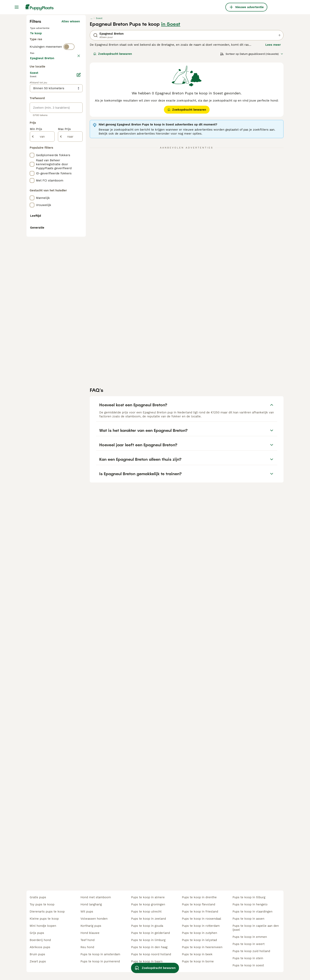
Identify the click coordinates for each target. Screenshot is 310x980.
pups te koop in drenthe (199, 897)
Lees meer (273, 120)
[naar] (70, 317)
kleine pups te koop (44, 919)
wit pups (87, 912)
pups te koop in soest (248, 965)
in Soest (171, 99)
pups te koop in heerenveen (202, 947)
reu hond (87, 947)
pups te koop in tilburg (249, 897)
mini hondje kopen (43, 926)
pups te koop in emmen (250, 937)
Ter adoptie (62, 112)
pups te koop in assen (248, 919)
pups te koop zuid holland (251, 951)
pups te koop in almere (148, 897)
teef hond (87, 940)
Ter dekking (42, 122)
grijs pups (37, 933)
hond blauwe (90, 933)
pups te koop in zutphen (199, 933)
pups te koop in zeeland (148, 919)
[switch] (69, 137)
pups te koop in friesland (200, 912)
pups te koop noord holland (151, 954)
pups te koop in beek (197, 954)
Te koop (39, 112)
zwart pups (38, 961)
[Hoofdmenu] (17, 7)
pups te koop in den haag (149, 947)
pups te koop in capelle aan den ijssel (256, 928)
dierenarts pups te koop (47, 912)
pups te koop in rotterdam (201, 926)
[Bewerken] (79, 255)
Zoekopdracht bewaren (113, 129)
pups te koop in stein (248, 958)
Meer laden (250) (67, 238)
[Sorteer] (252, 129)
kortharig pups (91, 926)
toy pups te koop (42, 904)
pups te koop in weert (249, 944)
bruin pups (37, 954)
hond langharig (91, 904)
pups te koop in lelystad (199, 940)
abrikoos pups (40, 947)
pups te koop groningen (148, 904)
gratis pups (38, 897)
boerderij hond (40, 940)
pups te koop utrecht (146, 912)
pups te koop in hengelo (250, 904)
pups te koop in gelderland (150, 933)
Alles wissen (71, 97)
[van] (42, 317)
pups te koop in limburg (148, 940)
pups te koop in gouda (147, 926)
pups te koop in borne (198, 961)
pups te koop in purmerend (100, 961)
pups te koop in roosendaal (202, 919)
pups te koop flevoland (198, 904)
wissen (75, 145)
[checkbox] (32, 166)
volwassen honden (94, 919)
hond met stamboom (96, 897)
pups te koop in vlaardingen (252, 912)
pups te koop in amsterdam (100, 954)
